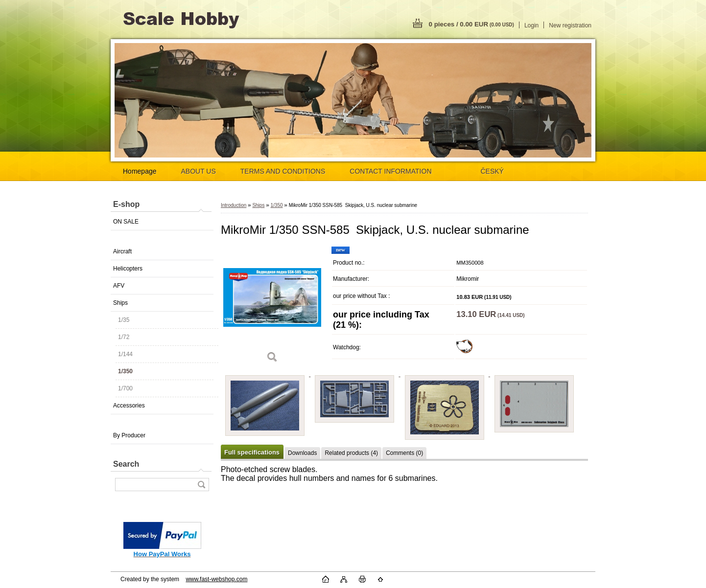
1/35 (124, 320)
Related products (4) (351, 453)
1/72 (124, 337)
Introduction (234, 205)
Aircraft (122, 251)
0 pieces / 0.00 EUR (471, 24)
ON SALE (126, 222)
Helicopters (128, 269)
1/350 (125, 371)
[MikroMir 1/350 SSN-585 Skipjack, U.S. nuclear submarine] (272, 308)
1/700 (125, 388)
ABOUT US (199, 171)
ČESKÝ (492, 171)
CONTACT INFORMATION (390, 171)
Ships (120, 303)
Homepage (140, 171)
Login (531, 25)
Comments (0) (404, 453)
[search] (201, 485)
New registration (570, 25)
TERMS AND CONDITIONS (283, 171)
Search (126, 464)
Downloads (302, 453)
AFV (119, 286)
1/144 (125, 354)
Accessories (129, 406)
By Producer (129, 435)
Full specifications (252, 452)
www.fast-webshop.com (216, 579)
